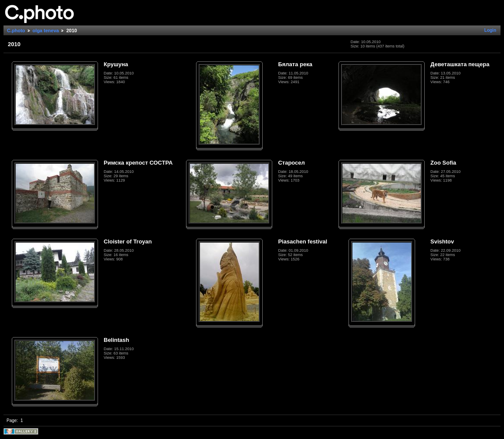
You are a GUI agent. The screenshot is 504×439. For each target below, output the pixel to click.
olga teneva (46, 30)
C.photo (16, 30)
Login (490, 30)
